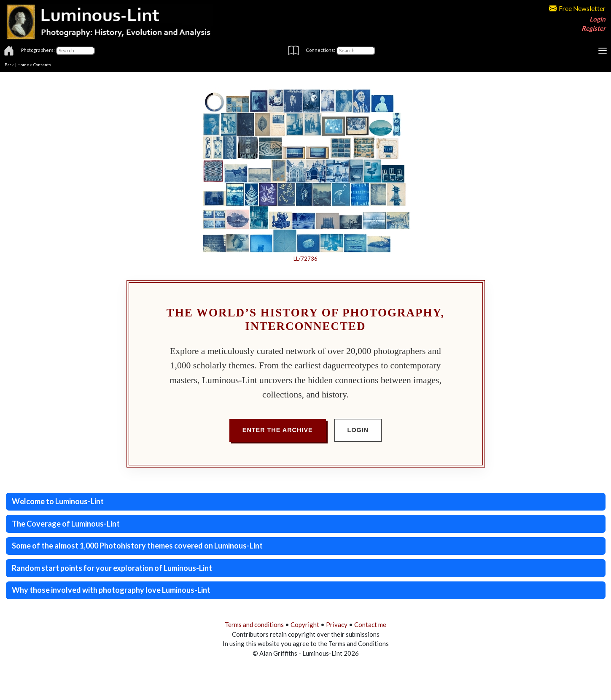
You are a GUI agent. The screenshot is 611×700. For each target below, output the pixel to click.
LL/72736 (305, 259)
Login (598, 19)
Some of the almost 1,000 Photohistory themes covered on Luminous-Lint (137, 546)
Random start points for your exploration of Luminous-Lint (112, 568)
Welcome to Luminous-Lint (58, 501)
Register (594, 28)
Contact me (370, 624)
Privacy (337, 624)
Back (9, 65)
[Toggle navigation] (603, 51)
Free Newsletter (577, 8)
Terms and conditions (254, 624)
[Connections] (356, 51)
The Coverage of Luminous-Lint (66, 524)
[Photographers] (75, 51)
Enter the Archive (278, 430)
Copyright (305, 624)
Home (23, 65)
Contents (42, 65)
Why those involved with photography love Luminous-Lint (111, 590)
